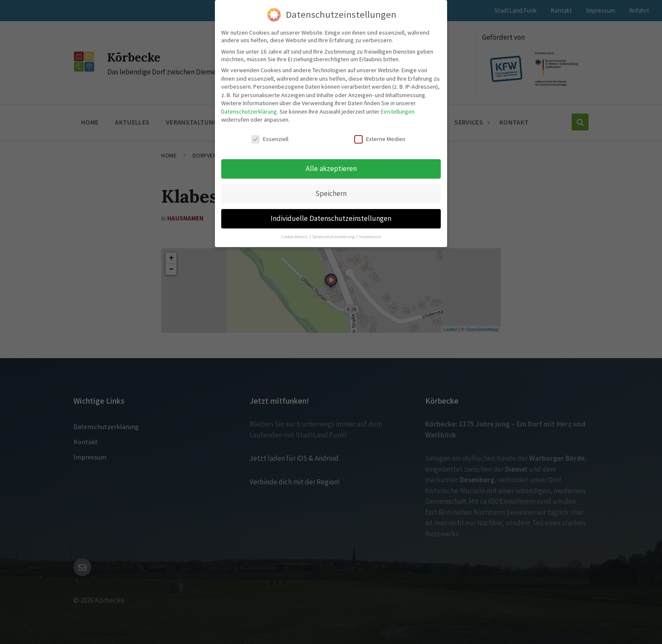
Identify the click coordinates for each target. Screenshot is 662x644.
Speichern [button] (331, 193)
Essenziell (270, 139)
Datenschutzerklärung (249, 111)
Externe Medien (380, 139)
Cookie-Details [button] (295, 237)
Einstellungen (398, 111)
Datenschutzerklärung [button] (334, 237)
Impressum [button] (370, 237)
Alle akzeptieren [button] (331, 168)
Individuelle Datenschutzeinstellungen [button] (331, 218)
